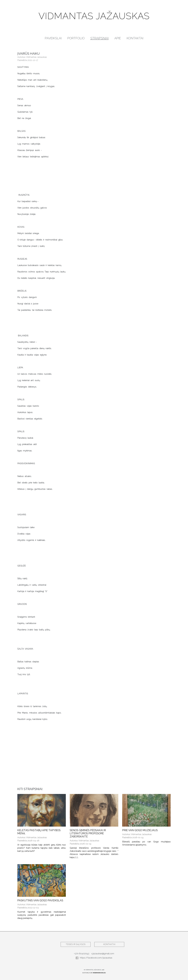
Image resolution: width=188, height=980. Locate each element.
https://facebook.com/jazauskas (94, 958)
